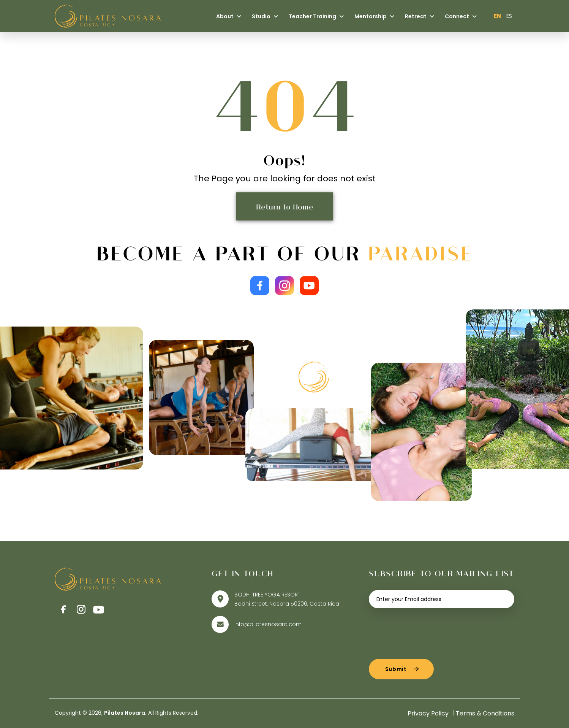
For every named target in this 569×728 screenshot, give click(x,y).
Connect (461, 16)
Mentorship (374, 16)
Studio (265, 16)
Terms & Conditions (485, 713)
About (229, 16)
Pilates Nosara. (125, 713)
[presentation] (427, 631)
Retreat (420, 16)
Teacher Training (316, 16)
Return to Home (285, 206)
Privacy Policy (428, 713)
